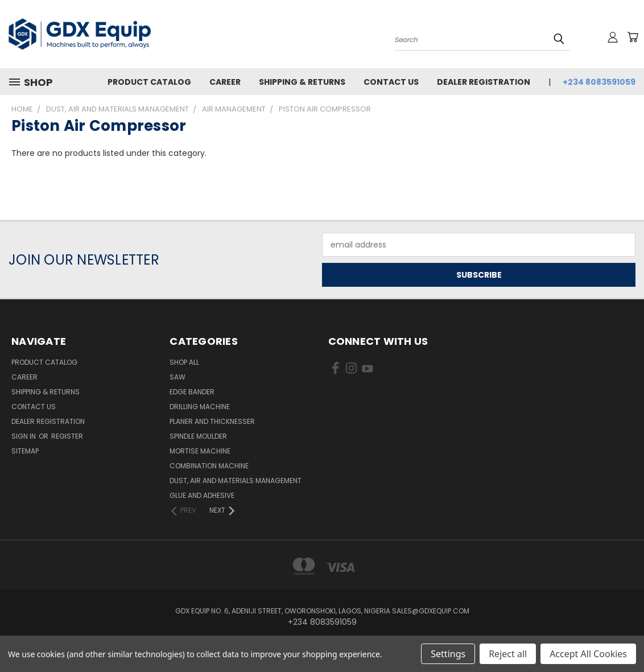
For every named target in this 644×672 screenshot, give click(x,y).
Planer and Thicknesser (212, 421)
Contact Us (391, 82)
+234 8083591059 (599, 82)
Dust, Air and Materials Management (236, 481)
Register (67, 436)
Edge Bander (192, 392)
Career (225, 82)
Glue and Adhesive (202, 495)
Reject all (508, 654)
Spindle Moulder (198, 436)
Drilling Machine (200, 407)
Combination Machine (209, 466)
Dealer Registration (484, 82)
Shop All (184, 362)
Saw (177, 377)
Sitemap (25, 451)
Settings (448, 654)
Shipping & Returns (302, 82)
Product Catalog (149, 82)
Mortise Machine (200, 451)
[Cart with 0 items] (633, 37)
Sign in (24, 436)
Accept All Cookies (588, 654)
